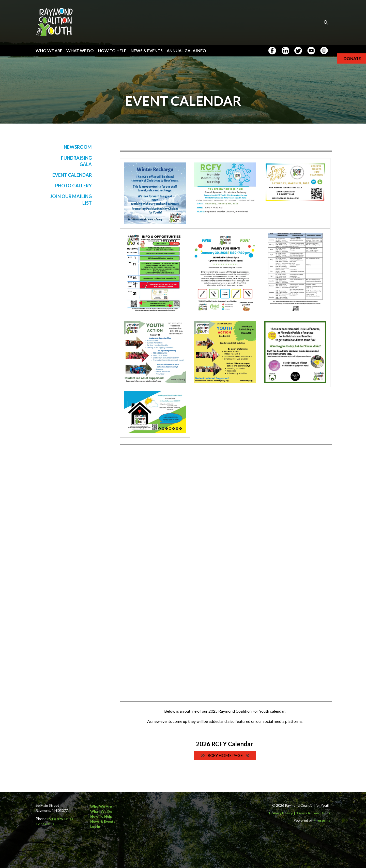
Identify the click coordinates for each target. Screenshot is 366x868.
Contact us (45, 824)
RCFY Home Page (225, 755)
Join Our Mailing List (71, 199)
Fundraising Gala (76, 161)
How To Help (112, 50)
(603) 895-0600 (60, 819)
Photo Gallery (73, 186)
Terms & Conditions (313, 813)
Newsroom (78, 147)
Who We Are (49, 50)
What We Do (80, 50)
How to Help (101, 816)
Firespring (322, 820)
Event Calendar (72, 175)
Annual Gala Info (186, 50)
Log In (95, 826)
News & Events (147, 50)
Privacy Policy (281, 813)
